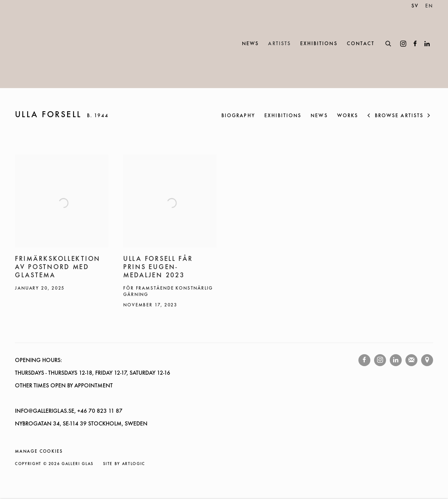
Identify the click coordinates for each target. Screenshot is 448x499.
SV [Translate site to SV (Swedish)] (415, 6)
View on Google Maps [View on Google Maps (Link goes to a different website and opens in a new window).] (427, 360)
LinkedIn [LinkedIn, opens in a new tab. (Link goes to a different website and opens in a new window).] (427, 44)
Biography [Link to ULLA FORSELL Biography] (238, 116)
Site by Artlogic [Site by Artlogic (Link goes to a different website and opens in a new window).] (124, 464)
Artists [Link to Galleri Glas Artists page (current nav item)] (279, 44)
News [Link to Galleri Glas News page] (250, 44)
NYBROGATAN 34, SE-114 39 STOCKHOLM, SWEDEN (81, 424)
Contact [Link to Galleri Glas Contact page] (361, 44)
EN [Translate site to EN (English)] (429, 6)
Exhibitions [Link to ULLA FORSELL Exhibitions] (283, 116)
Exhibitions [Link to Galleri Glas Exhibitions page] (319, 44)
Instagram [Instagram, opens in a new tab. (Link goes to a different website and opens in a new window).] (403, 44)
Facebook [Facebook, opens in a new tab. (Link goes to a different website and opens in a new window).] (415, 44)
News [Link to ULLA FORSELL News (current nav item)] (319, 116)
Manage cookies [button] (39, 452)
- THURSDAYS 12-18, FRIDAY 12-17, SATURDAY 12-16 (107, 373)
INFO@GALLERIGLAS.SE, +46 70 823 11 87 (69, 411)
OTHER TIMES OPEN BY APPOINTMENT (64, 386)
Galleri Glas (49, 44)
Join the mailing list (411, 360)
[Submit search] (389, 43)
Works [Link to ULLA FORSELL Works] (348, 116)
